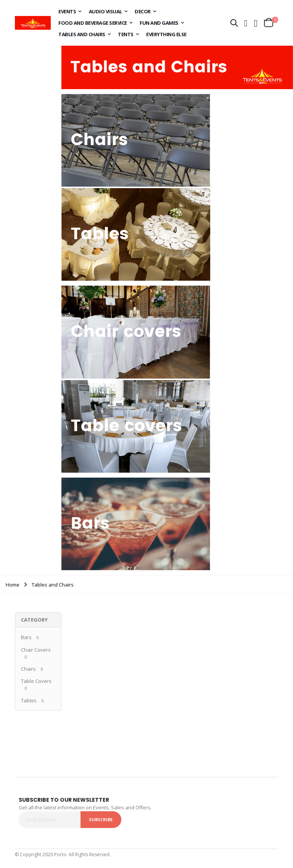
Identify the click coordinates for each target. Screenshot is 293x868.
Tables (29, 700)
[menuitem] (70, 11)
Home (13, 585)
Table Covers (36, 681)
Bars (26, 637)
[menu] (140, 23)
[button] (256, 23)
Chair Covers (36, 650)
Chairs (28, 669)
